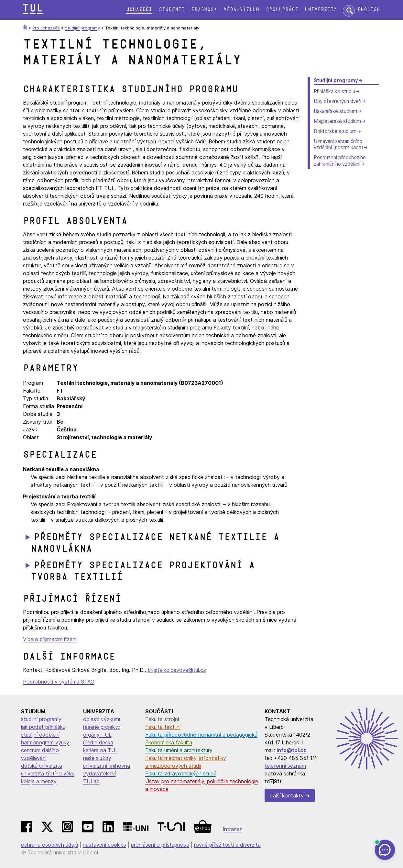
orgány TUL (97, 735)
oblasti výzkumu (102, 719)
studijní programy (41, 719)
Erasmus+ (204, 10)
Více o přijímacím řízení (50, 639)
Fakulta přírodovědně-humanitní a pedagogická (201, 735)
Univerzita (321, 10)
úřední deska (98, 742)
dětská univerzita (42, 766)
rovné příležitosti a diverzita (227, 845)
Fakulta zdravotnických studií (180, 773)
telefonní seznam (285, 766)
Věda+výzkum (241, 10)
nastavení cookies (104, 845)
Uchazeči (139, 10)
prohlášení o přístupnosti (160, 845)
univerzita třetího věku (48, 773)
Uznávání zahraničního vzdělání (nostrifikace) (338, 145)
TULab (91, 781)
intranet (233, 829)
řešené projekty (102, 727)
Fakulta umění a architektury (179, 750)
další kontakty (287, 796)
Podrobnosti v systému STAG (59, 682)
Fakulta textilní (163, 727)
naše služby (97, 758)
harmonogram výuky (45, 742)
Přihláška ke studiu (334, 91)
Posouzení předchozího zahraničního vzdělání (340, 161)
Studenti (172, 10)
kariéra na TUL (101, 750)
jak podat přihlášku (43, 727)
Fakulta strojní (162, 719)
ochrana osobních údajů (49, 845)
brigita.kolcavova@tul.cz (177, 670)
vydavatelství (99, 773)
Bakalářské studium (335, 111)
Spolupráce (282, 10)
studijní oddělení (40, 735)
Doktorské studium (335, 131)
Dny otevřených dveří (338, 101)
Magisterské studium (337, 121)
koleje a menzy (39, 781)
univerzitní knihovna (107, 766)
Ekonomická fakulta (169, 742)
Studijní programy (336, 80)
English (369, 10)
